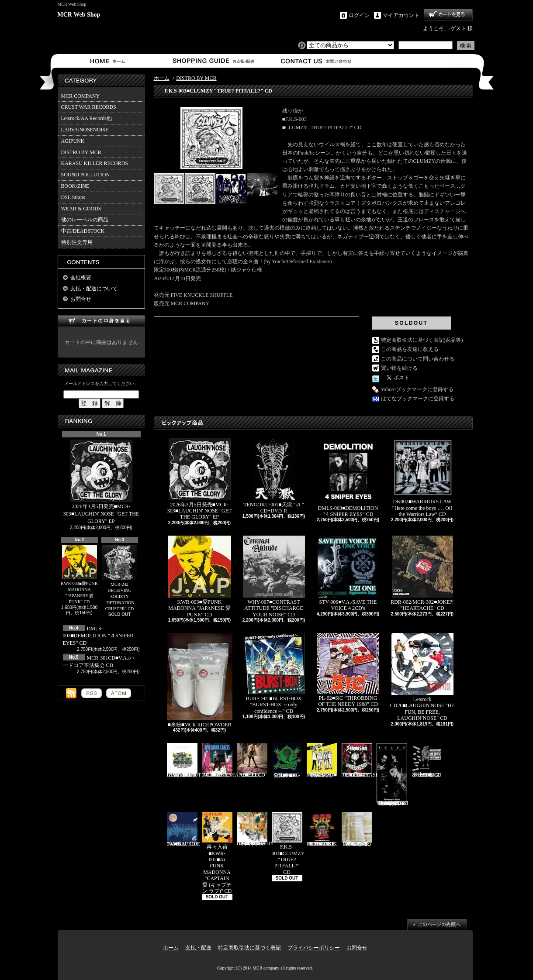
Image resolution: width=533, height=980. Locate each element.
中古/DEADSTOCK (83, 231)
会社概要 (81, 278)
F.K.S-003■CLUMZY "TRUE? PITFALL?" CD (288, 844)
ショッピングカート (448, 15)
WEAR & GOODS (81, 209)
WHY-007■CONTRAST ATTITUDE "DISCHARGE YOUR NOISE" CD (274, 577)
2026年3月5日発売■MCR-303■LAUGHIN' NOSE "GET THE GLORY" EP (101, 482)
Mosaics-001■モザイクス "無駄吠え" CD (322, 760)
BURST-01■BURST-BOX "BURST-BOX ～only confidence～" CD (274, 674)
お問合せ (317, 61)
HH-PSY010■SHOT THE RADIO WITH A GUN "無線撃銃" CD (184, 760)
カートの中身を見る (101, 321)
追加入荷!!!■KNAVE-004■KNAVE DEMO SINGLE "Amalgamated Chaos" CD (392, 775)
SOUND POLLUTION (86, 175)
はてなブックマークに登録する (418, 399)
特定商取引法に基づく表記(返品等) (422, 340)
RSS (92, 693)
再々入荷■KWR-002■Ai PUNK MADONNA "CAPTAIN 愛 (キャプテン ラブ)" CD (217, 853)
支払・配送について (213, 61)
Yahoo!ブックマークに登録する (417, 389)
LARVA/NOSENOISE (85, 130)
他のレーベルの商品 (85, 220)
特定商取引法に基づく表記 (249, 948)
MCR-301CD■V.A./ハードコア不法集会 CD (427, 760)
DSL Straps (73, 197)
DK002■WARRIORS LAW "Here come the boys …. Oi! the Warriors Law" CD (422, 478)
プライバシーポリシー (314, 948)
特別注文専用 (77, 242)
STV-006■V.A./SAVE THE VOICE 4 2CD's (348, 573)
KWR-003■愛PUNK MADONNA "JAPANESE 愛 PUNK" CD (79, 575)
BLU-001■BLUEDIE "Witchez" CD (184, 829)
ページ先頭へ (437, 925)
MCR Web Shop (79, 15)
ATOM (119, 693)
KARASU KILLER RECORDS (95, 163)
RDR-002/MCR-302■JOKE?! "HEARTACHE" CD (422, 573)
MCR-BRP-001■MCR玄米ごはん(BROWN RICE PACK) (357, 829)
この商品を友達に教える (410, 349)
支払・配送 (198, 948)
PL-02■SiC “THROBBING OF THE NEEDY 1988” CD (348, 670)
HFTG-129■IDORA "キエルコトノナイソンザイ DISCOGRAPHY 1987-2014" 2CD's (255, 829)
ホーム (109, 61)
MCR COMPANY (81, 96)
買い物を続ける (399, 368)
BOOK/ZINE (75, 186)
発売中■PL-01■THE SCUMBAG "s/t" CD (287, 760)
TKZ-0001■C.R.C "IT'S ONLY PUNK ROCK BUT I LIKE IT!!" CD (322, 829)
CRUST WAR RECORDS (89, 107)
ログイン (359, 15)
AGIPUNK (73, 141)
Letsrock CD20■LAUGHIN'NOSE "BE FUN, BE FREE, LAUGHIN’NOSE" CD (422, 677)
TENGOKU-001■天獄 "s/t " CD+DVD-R (273, 476)
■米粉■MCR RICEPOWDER (200, 680)
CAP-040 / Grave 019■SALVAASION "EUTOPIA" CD (363, 760)
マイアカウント (401, 15)
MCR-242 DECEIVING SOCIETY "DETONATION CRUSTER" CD (120, 578)
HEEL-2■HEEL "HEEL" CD (252, 760)
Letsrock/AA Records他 (87, 118)
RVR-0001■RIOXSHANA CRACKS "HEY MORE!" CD (224, 760)
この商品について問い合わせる (418, 359)
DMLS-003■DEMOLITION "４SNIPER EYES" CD (98, 636)
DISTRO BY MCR (81, 152)
